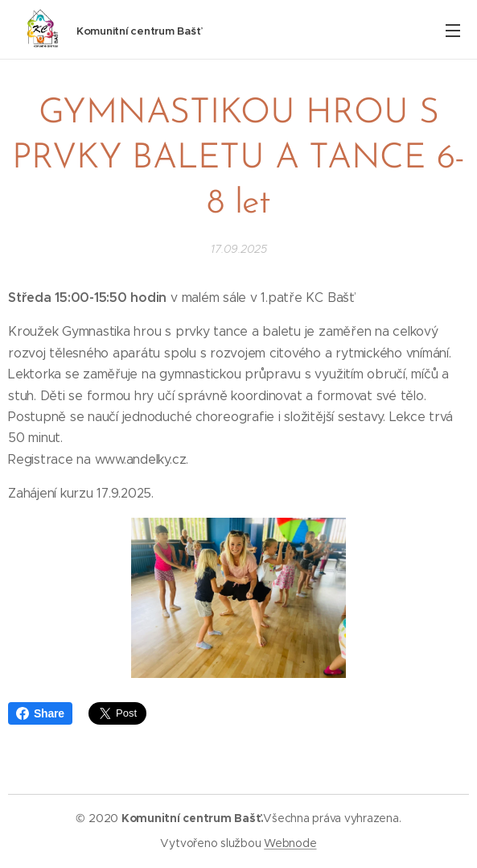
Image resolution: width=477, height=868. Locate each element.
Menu (453, 31)
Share (40, 713)
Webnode (290, 843)
